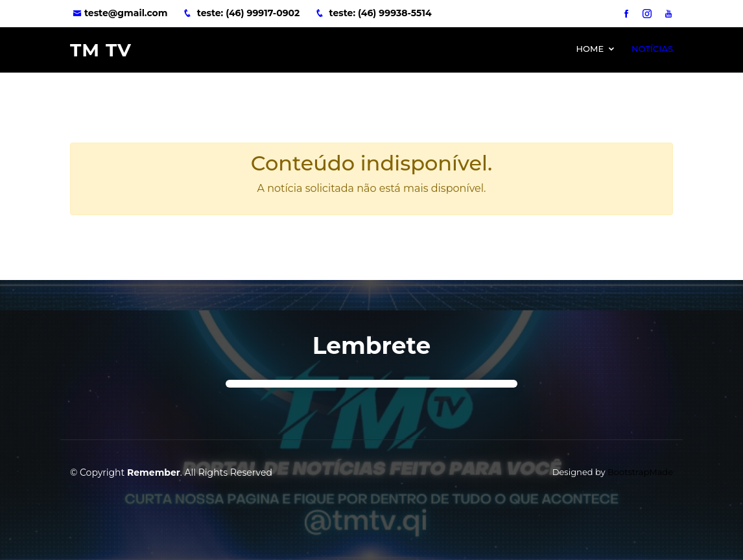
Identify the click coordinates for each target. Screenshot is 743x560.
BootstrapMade (640, 472)
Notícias (652, 49)
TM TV (101, 50)
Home (590, 49)
